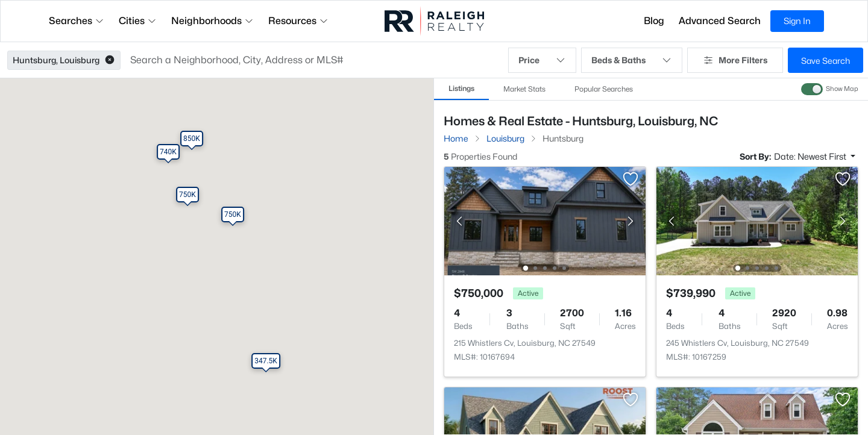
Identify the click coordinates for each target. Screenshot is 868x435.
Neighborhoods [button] (212, 21)
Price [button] (542, 60)
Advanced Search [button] (720, 21)
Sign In (797, 21)
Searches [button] (77, 21)
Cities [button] (138, 21)
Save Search (826, 61)
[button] (110, 60)
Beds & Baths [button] (632, 60)
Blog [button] (654, 21)
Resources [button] (298, 21)
